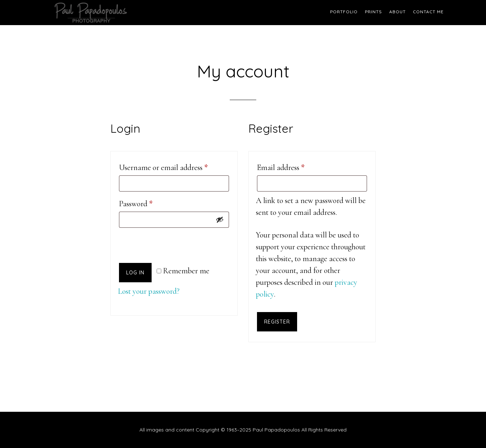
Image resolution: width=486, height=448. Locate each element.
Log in (135, 273)
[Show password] (220, 220)
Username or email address (174, 166)
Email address (295, 166)
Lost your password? (149, 291)
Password (150, 202)
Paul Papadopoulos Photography (103, 13)
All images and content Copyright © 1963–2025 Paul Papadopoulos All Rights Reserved (243, 430)
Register (277, 322)
